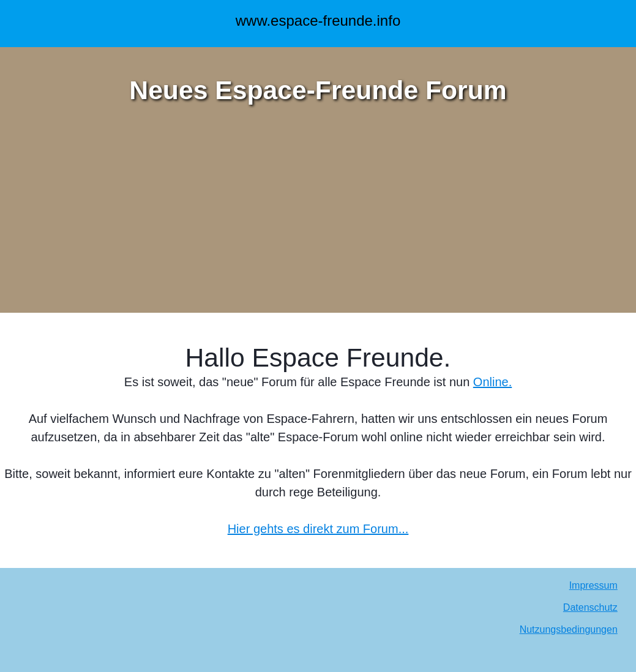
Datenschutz (590, 607)
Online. (492, 382)
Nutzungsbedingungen (569, 629)
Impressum (593, 585)
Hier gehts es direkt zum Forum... (318, 529)
